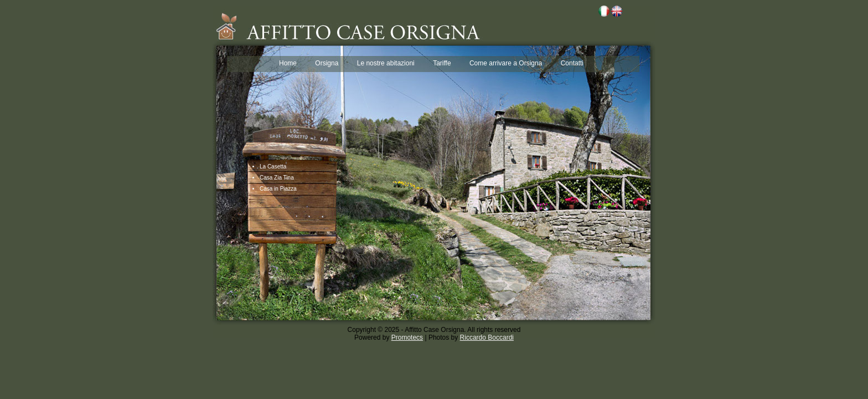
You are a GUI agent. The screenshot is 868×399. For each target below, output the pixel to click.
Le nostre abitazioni (386, 63)
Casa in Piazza (278, 189)
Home (288, 63)
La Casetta (273, 167)
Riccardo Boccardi (487, 337)
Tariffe (442, 63)
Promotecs (407, 337)
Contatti (572, 63)
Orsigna (327, 63)
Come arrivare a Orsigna (506, 63)
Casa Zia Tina (277, 178)
